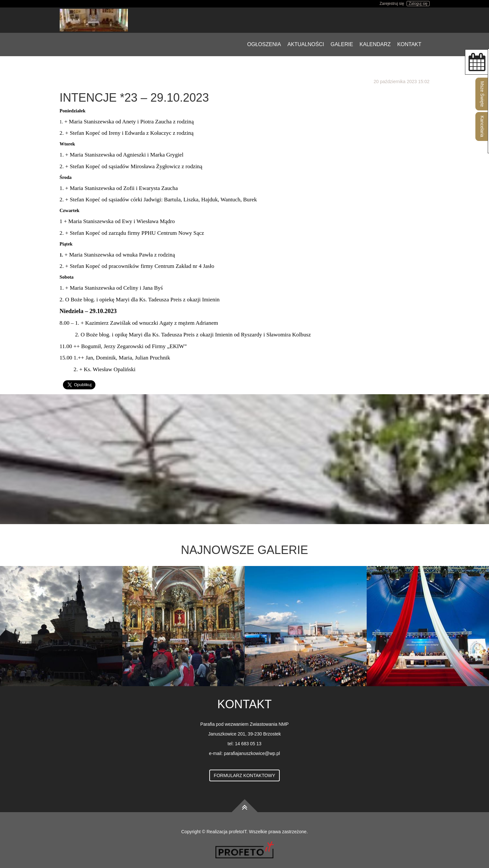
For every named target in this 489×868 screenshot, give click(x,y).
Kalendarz (375, 44)
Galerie (342, 44)
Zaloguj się (418, 4)
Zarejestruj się (392, 4)
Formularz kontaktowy (245, 775)
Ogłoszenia (264, 44)
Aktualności (306, 44)
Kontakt (409, 44)
